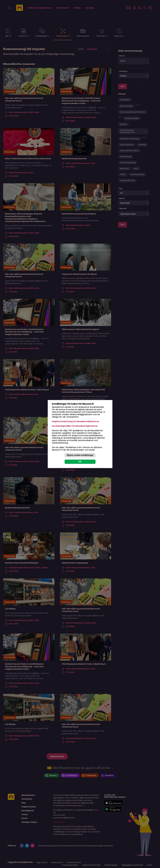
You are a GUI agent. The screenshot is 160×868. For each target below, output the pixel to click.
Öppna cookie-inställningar (80, 455)
